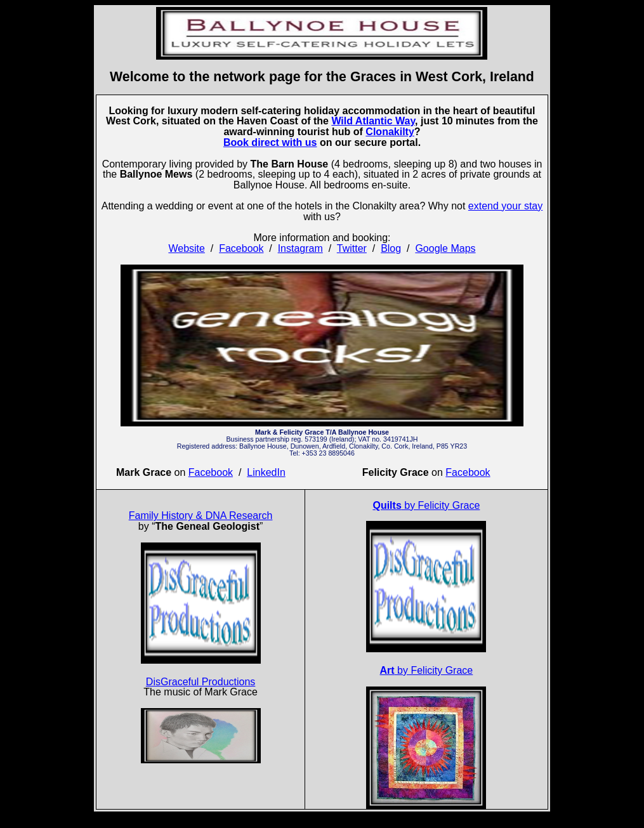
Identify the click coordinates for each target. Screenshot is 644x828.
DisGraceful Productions (201, 682)
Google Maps (445, 248)
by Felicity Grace (426, 505)
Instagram (300, 248)
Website (187, 248)
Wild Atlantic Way (373, 121)
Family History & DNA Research (201, 516)
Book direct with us (270, 142)
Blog (391, 248)
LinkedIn (266, 472)
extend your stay (505, 206)
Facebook (241, 248)
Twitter (352, 248)
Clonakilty (390, 132)
